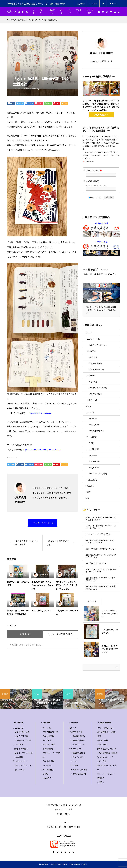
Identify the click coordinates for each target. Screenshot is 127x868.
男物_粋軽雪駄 (94, 461)
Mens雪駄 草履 (93, 449)
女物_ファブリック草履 (98, 388)
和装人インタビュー (79, 757)
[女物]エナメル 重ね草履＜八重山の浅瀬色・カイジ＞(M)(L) (101, 571)
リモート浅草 (90, 12)
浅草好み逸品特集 (78, 740)
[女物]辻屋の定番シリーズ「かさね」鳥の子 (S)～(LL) (101, 556)
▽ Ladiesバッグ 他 (20, 761)
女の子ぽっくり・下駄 (23, 740)
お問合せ (101, 782)
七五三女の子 (92, 400)
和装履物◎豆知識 (78, 753)
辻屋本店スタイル (78, 745)
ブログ (70, 12)
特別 (87, 498)
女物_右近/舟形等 (95, 363)
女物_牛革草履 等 (95, 394)
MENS (88, 406)
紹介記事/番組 (103, 745)
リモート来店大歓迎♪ (106, 728)
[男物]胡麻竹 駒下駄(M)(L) (96, 563)
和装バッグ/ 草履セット (98, 345)
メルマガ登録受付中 (79, 774)
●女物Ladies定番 (101, 229)
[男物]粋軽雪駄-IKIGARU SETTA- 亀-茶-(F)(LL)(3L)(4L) (101, 587)
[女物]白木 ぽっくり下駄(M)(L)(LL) (99, 534)
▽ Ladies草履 (18, 745)
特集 (34, 12)
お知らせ (73, 728)
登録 (91, 197)
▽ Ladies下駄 (18, 728)
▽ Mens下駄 (46, 728)
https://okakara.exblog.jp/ (40, 413)
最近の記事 (92, 601)
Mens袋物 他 (92, 437)
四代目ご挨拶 (103, 740)
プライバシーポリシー (106, 774)
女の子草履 (93, 382)
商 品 (42, 12)
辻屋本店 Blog (34, 89)
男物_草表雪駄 (94, 468)
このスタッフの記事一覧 (43, 523)
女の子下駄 (93, 357)
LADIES (89, 333)
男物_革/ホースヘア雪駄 (98, 474)
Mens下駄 (91, 412)
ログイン (93, 4)
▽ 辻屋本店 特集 (76, 732)
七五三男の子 (92, 480)
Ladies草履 (91, 376)
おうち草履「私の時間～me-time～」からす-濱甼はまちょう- (101, 527)
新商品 (88, 492)
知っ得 (62, 12)
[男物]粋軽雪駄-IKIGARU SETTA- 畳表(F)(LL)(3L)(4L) (100, 579)
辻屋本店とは (51, 12)
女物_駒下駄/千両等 (96, 369)
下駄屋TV (79, 12)
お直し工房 (102, 761)
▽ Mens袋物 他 (47, 770)
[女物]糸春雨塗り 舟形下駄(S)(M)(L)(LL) (101, 549)
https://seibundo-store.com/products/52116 (42, 450)
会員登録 (81, 4)
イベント (74, 761)
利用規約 (101, 778)
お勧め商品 (90, 486)
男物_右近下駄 (94, 425)
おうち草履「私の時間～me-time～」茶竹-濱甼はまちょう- (101, 519)
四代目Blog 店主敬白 (79, 770)
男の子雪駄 (93, 455)
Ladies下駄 (91, 351)
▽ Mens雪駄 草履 (48, 745)
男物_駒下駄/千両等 (96, 431)
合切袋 (91, 443)
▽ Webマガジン (75, 749)
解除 (99, 197)
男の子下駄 (93, 419)
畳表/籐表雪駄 (48, 749)
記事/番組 (26, 89)
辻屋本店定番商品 (78, 736)
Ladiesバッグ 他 (93, 339)
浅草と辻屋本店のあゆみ (107, 749)
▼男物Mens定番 (101, 248)
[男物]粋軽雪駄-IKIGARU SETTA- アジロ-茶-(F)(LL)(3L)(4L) (100, 541)
